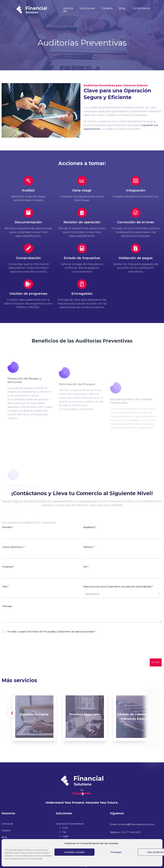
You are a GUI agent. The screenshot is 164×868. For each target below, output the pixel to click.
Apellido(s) (90, 527)
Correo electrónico (13, 547)
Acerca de (68, 10)
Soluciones (87, 8)
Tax (64, 832)
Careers (107, 8)
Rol (86, 567)
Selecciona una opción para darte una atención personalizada (118, 587)
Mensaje (7, 606)
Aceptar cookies (75, 852)
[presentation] (27, 652)
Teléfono (89, 547)
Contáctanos (141, 8)
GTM (65, 828)
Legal (65, 836)
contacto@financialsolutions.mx (136, 824)
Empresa (8, 567)
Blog (122, 8)
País (5, 587)
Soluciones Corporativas (70, 824)
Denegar (116, 852)
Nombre (8, 527)
